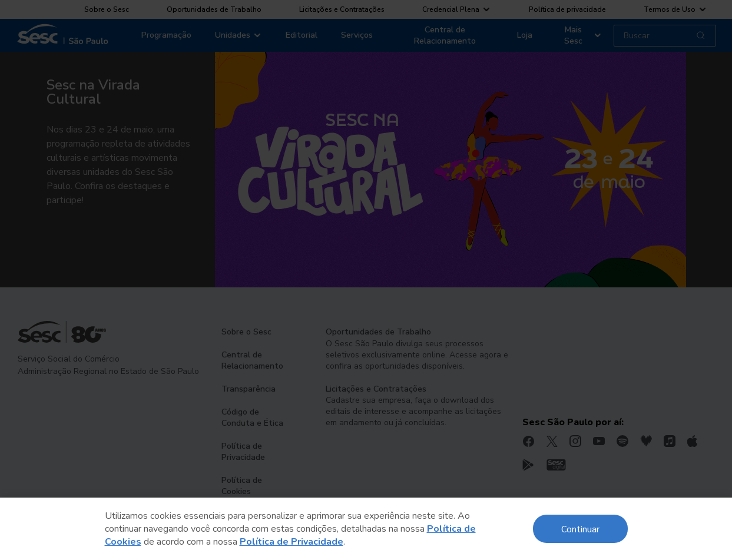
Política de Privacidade (292, 542)
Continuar (580, 528)
